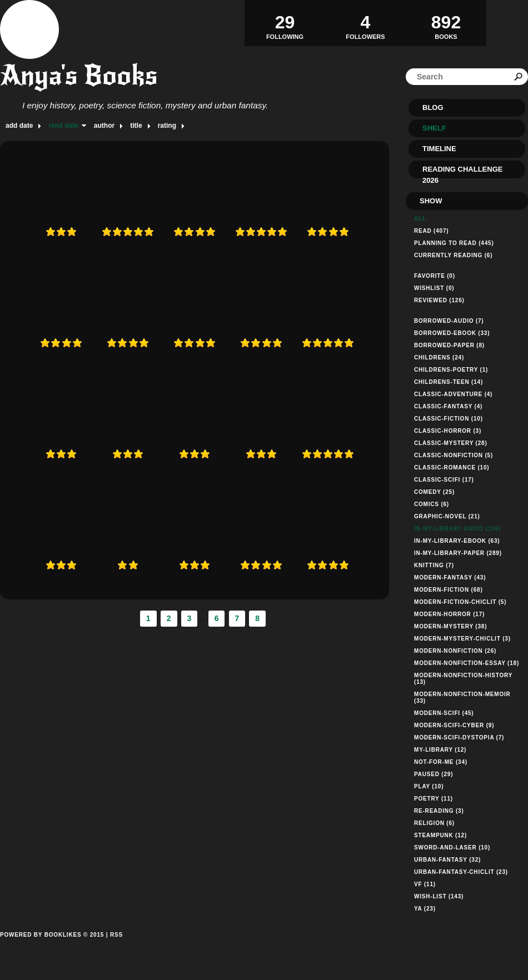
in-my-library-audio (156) (457, 529)
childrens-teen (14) (449, 382)
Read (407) (431, 231)
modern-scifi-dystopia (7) (459, 737)
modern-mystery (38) (450, 626)
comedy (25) (434, 492)
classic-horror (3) (448, 431)
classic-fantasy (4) (448, 406)
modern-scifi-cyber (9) (454, 725)
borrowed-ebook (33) (452, 333)
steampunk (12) (440, 835)
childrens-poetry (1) (451, 370)
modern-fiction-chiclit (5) (460, 602)
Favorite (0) (435, 276)
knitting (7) (434, 565)
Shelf (434, 128)
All (420, 219)
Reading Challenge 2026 (462, 172)
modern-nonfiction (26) (455, 651)
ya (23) (425, 909)
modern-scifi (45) (444, 713)
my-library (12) (440, 750)
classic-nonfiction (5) (454, 455)
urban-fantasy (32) (447, 860)
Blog (433, 107)
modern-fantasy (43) (450, 577)
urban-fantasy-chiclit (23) (461, 872)
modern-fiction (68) (449, 590)
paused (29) (434, 774)
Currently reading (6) (453, 255)
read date (63, 126)
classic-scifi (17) (444, 480)
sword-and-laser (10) (452, 847)
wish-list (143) (439, 896)
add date (19, 126)
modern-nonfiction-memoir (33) (462, 697)
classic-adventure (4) (453, 394)
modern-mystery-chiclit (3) (462, 639)
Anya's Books (79, 75)
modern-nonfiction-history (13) (463, 679)
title (136, 126)
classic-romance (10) (452, 467)
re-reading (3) (439, 811)
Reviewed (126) (439, 300)
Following (285, 23)
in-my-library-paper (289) (458, 553)
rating (167, 126)
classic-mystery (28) (451, 443)
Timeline (439, 149)
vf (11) (425, 884)
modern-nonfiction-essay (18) (467, 663)
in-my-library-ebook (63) (457, 541)
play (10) (429, 786)
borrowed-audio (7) (449, 321)
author (104, 126)
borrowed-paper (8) (449, 345)
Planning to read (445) (454, 243)
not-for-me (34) (441, 762)
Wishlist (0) (434, 288)
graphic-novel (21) (447, 516)
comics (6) (432, 504)
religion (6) (434, 823)
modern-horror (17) (449, 614)
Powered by (52, 947)
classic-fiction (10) (449, 419)
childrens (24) (439, 357)
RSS (116, 935)
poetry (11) (434, 799)
